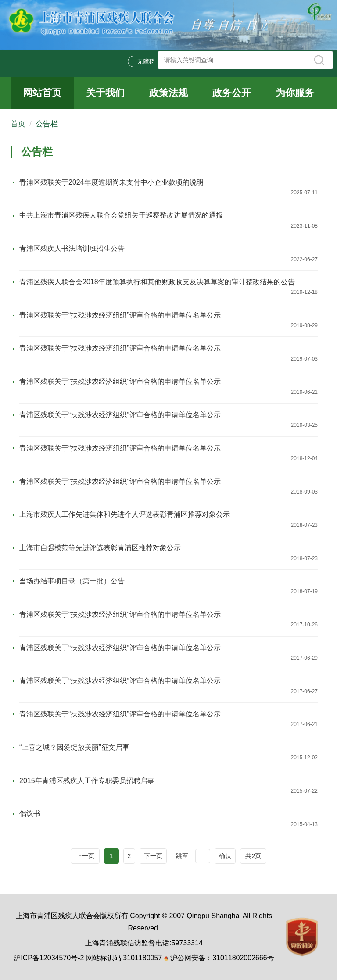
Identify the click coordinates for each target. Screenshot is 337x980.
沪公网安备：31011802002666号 (222, 958)
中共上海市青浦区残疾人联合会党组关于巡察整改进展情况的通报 (121, 215)
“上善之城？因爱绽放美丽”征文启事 (74, 747)
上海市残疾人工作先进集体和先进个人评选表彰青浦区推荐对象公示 (125, 514)
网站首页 (42, 93)
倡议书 (30, 814)
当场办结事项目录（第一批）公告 (72, 581)
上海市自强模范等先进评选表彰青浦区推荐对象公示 (100, 548)
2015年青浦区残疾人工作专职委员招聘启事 (87, 781)
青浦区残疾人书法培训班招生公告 (72, 249)
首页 (18, 124)
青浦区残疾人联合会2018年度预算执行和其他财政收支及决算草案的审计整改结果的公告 (157, 282)
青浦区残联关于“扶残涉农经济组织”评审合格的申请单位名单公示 (120, 315)
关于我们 (105, 93)
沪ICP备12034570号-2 (49, 958)
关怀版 (191, 61)
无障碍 (146, 61)
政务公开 (232, 93)
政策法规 (168, 93)
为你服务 (295, 93)
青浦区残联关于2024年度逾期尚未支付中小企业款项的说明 (111, 182)
